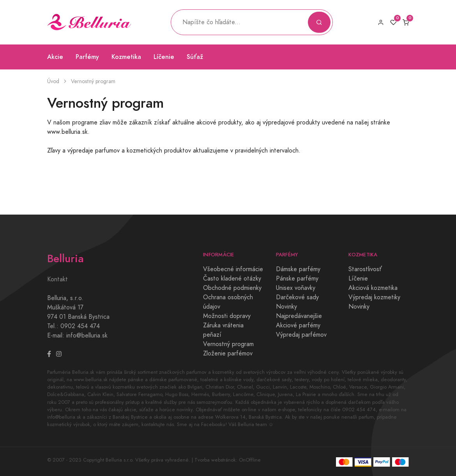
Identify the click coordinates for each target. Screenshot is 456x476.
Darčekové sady (297, 297)
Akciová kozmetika (373, 288)
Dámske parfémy (298, 269)
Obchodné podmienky (232, 288)
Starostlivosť (365, 269)
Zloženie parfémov (228, 353)
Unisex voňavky (296, 288)
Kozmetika (126, 57)
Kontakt (57, 279)
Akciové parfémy (298, 325)
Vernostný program (228, 344)
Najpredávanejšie (299, 316)
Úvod (53, 81)
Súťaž (195, 57)
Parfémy (87, 57)
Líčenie (164, 57)
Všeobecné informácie (233, 269)
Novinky (286, 307)
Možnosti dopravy (227, 316)
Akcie (55, 57)
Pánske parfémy (297, 279)
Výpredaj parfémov (301, 335)
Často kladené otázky (232, 279)
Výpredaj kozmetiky (374, 297)
